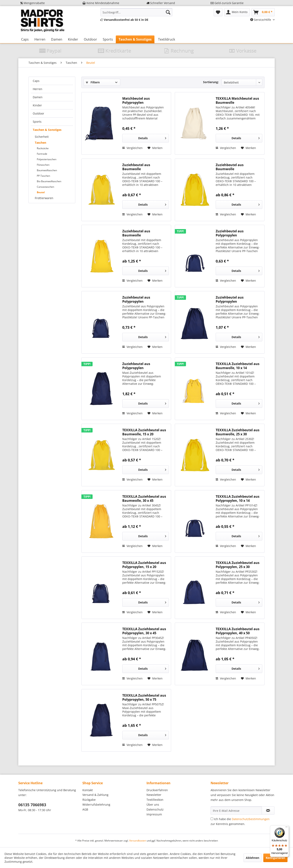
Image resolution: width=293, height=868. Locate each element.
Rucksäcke (43, 148)
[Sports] (108, 39)
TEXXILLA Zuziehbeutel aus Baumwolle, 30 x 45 (144, 499)
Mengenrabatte (33, 3)
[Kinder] (73, 39)
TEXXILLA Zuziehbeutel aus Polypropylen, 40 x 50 (238, 631)
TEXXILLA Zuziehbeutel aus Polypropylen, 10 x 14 (238, 499)
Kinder (37, 105)
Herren (38, 89)
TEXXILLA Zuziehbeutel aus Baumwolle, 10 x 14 (238, 366)
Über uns (153, 805)
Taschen (40, 143)
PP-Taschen (43, 176)
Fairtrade (42, 154)
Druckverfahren (157, 790)
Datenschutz (155, 809)
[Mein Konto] (237, 12)
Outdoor (38, 113)
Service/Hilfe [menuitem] (261, 20)
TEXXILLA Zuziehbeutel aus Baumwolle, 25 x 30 (238, 432)
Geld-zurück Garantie (227, 3)
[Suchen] (168, 12)
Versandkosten (138, 841)
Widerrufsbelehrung (96, 805)
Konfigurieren (275, 858)
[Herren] (40, 39)
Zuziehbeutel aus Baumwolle (136, 167)
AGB (85, 809)
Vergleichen (132, 148)
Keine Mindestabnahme (101, 3)
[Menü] (286, 828)
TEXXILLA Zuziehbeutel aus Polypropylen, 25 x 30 (238, 565)
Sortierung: (211, 82)
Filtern (93, 82)
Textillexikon (155, 800)
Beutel (41, 192)
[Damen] (57, 39)
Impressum (154, 814)
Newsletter (154, 795)
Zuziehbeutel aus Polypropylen (230, 233)
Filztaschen (43, 165)
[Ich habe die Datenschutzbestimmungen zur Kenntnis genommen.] (212, 819)
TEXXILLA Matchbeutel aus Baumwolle (237, 100)
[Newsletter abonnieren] (268, 811)
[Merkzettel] (218, 12)
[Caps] (25, 39)
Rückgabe (89, 800)
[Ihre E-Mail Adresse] (236, 811)
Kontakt (88, 790)
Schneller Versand (161, 3)
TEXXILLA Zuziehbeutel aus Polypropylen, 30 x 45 (144, 631)
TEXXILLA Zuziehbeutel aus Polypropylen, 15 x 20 (144, 565)
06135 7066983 (32, 805)
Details (152, 137)
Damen (38, 97)
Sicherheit (42, 137)
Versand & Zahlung (95, 795)
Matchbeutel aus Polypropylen (136, 100)
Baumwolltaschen (47, 170)
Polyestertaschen (47, 159)
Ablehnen (253, 858)
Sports (37, 122)
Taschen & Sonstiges (47, 130)
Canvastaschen (45, 187)
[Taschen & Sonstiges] (135, 39)
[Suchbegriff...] (136, 12)
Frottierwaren (44, 198)
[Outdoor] (90, 39)
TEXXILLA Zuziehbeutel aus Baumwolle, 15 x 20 (144, 432)
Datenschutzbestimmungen (251, 819)
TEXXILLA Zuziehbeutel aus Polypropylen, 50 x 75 (144, 697)
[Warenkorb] (263, 12)
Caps (36, 81)
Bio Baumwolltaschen (49, 181)
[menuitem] (136, 12)
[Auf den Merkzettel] (155, 148)
